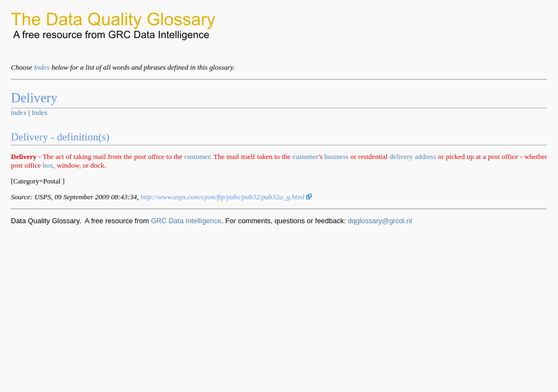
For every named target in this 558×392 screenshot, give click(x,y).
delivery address (413, 157)
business (336, 157)
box (48, 165)
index (19, 112)
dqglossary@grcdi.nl (380, 221)
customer (197, 157)
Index (42, 67)
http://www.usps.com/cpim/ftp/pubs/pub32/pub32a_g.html (226, 197)
